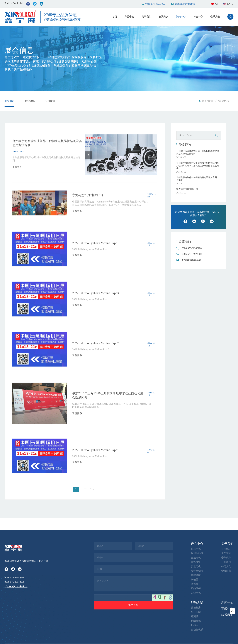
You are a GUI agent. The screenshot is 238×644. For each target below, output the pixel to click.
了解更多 (17, 182)
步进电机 (196, 634)
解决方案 (164, 17)
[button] (88, 177)
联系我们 (215, 17)
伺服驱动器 (197, 621)
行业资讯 (30, 101)
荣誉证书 (226, 638)
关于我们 (146, 17)
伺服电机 (196, 616)
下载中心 (198, 17)
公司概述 (226, 616)
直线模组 (196, 630)
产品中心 (129, 17)
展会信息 (9, 101)
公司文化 (226, 634)
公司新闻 (50, 101)
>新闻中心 (212, 101)
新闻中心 (181, 17)
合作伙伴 (226, 625)
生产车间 (226, 621)
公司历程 (226, 630)
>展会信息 (223, 101)
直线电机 (196, 625)
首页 (115, 17)
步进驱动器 (197, 638)
